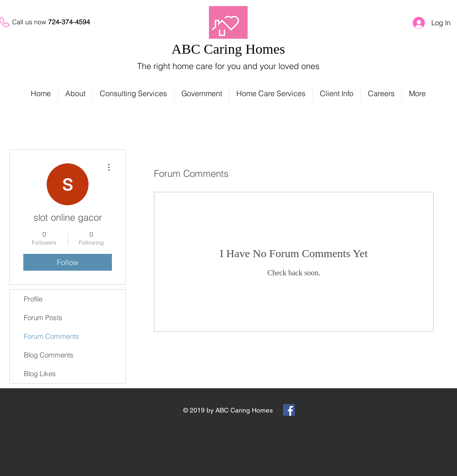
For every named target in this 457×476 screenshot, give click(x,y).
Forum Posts (43, 318)
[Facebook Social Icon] (289, 410)
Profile (33, 299)
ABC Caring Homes (228, 49)
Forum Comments (52, 336)
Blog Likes (40, 374)
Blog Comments (49, 355)
